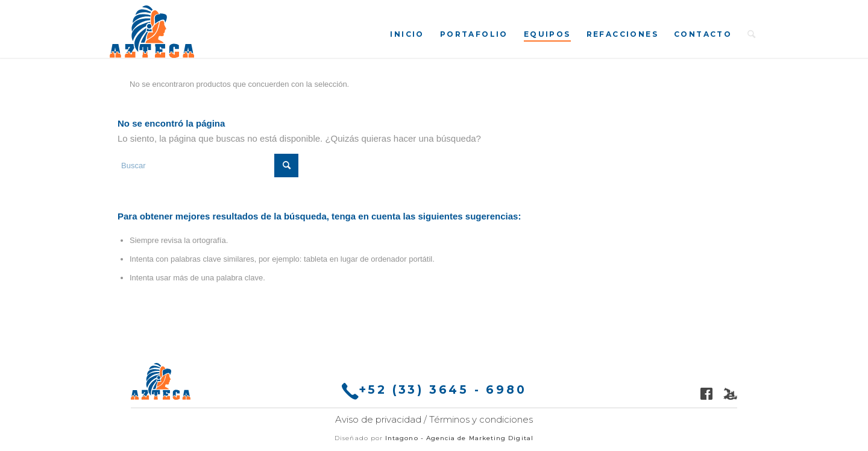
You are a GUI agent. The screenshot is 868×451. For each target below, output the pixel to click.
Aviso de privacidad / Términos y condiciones (434, 419)
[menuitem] (407, 34)
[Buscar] (751, 34)
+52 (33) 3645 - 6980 (434, 391)
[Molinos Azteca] (152, 32)
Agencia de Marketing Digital (480, 438)
